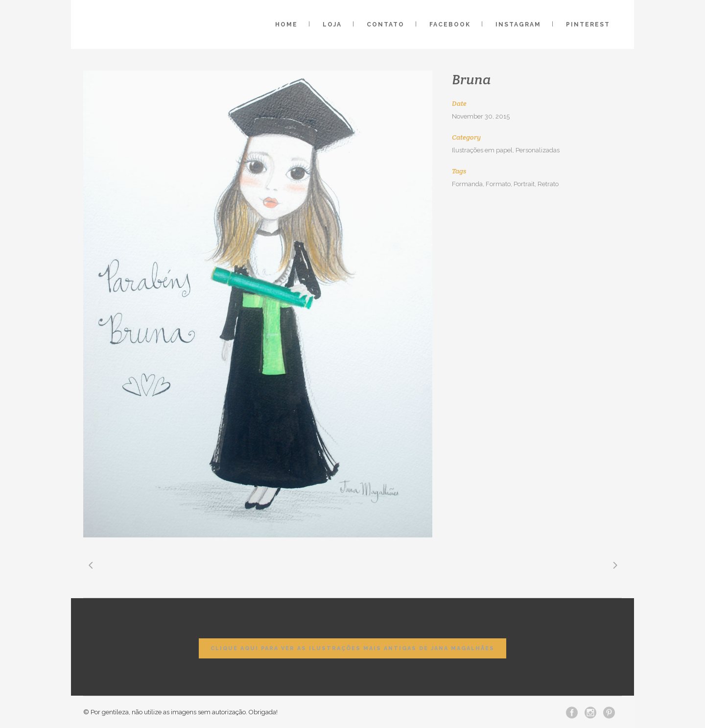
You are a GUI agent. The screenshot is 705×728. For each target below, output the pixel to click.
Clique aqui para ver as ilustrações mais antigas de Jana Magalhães (352, 648)
